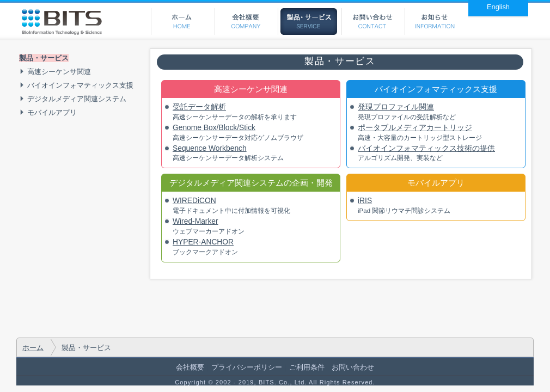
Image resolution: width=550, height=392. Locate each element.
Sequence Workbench (210, 148)
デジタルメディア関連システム (77, 99)
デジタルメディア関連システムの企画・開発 (251, 183)
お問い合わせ (353, 367)
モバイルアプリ (52, 112)
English (498, 7)
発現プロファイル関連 (396, 107)
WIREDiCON (194, 200)
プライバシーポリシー (247, 367)
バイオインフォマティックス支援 (80, 85)
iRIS (365, 200)
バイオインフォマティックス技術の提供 (426, 148)
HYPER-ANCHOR (203, 242)
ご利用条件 (307, 367)
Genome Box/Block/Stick (214, 127)
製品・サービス (44, 58)
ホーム (33, 348)
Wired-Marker (195, 221)
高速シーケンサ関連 (59, 72)
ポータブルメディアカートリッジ (415, 127)
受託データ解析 (199, 107)
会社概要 (190, 367)
